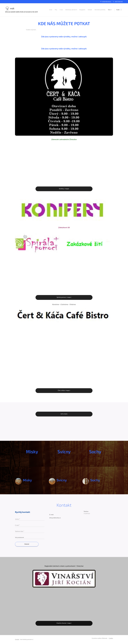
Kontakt (17, 639)
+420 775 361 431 (119, 2)
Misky (32, 451)
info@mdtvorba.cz (107, 2)
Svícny (64, 451)
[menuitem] (46, 10)
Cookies (111, 638)
